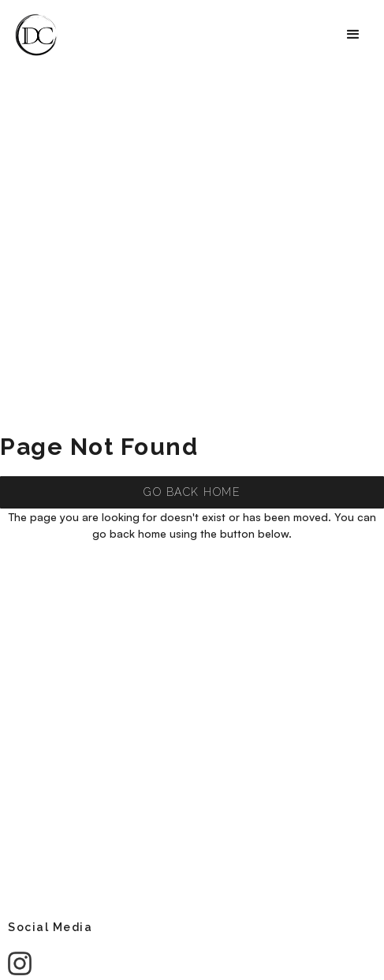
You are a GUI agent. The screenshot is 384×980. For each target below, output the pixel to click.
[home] (37, 35)
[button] (353, 35)
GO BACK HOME (192, 492)
